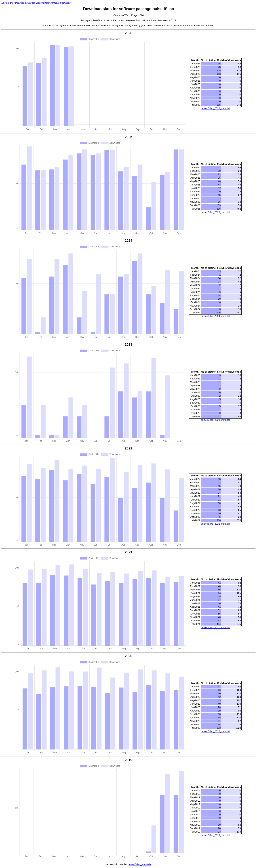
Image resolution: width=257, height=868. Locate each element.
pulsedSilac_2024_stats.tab (216, 316)
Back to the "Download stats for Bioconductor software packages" (36, 3)
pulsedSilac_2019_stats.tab (216, 835)
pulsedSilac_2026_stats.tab (216, 108)
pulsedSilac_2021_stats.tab (216, 627)
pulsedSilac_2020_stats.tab (216, 731)
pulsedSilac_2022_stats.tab (216, 524)
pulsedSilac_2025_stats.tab (216, 212)
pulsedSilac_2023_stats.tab (216, 420)
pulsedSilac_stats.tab (139, 864)
